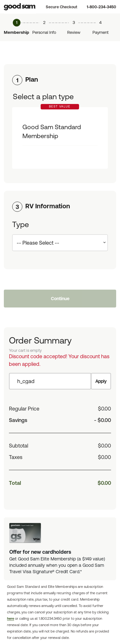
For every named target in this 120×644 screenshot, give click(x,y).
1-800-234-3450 (101, 7)
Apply (101, 381)
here (11, 618)
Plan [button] (32, 79)
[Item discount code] (50, 381)
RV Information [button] (48, 206)
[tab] (60, 79)
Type (20, 224)
